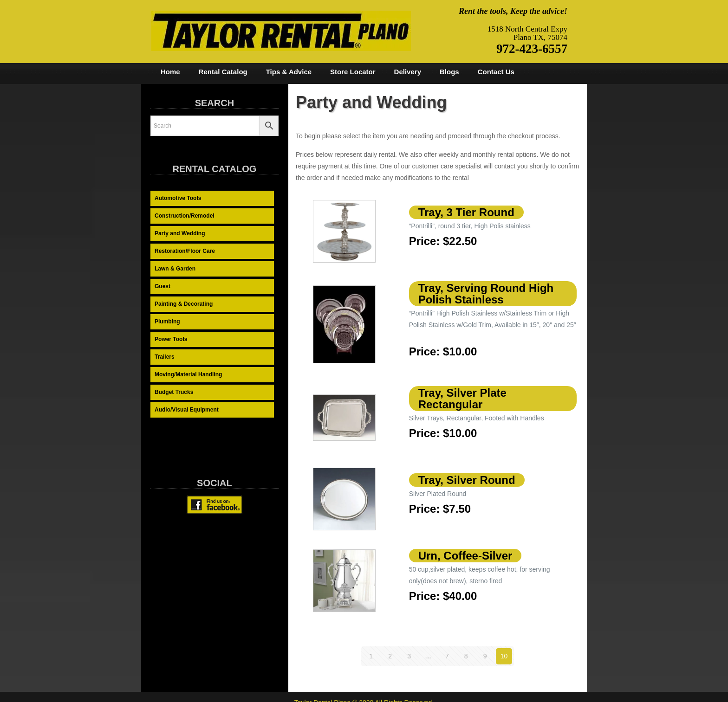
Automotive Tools (178, 198)
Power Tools (171, 339)
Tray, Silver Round (467, 480)
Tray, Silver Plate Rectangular (462, 399)
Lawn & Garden (175, 269)
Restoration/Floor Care (185, 251)
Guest (162, 286)
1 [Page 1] (371, 656)
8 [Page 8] (466, 656)
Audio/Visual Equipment (187, 410)
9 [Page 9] (485, 656)
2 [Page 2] (390, 656)
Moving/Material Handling (188, 374)
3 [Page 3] (409, 656)
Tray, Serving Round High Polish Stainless (486, 294)
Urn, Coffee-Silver (465, 556)
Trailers (165, 357)
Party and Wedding (180, 233)
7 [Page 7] (447, 656)
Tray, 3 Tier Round (466, 212)
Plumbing (167, 322)
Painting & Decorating (184, 304)
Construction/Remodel (185, 216)
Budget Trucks (174, 392)
